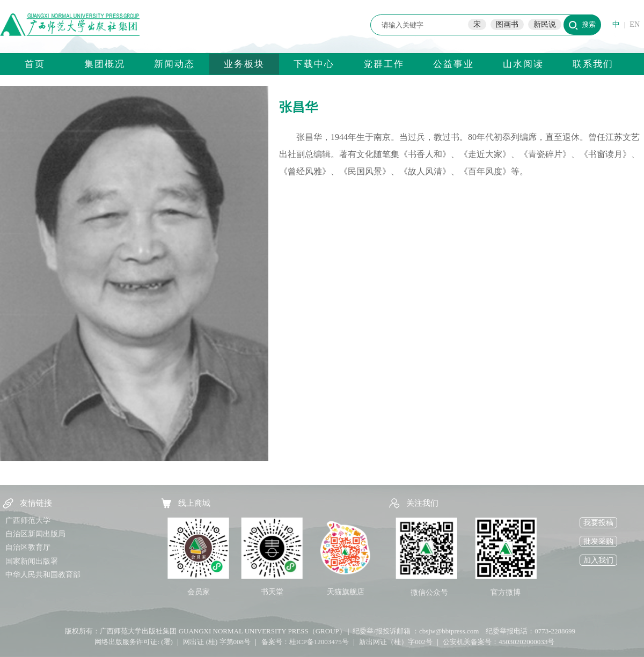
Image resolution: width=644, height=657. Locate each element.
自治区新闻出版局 (35, 534)
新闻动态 (174, 64)
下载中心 (314, 64)
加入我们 (598, 560)
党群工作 (384, 64)
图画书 (507, 24)
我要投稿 (598, 523)
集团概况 (105, 64)
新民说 (545, 24)
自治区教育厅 (28, 547)
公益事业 (453, 64)
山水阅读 (523, 64)
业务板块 (244, 64)
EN (635, 24)
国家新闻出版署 (32, 561)
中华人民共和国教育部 (43, 575)
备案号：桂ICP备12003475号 (305, 642)
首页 (35, 64)
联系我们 (593, 64)
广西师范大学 (28, 521)
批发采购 (598, 541)
